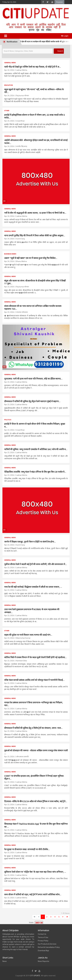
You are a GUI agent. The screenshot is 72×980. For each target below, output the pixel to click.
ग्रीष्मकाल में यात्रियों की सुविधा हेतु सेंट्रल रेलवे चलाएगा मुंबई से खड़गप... (32, 401)
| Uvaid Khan (20, 121)
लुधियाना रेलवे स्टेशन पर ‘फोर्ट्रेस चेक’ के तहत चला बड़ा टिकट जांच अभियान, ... (35, 872)
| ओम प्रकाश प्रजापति (22, 757)
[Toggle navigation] (6, 36)
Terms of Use (43, 937)
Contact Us (42, 934)
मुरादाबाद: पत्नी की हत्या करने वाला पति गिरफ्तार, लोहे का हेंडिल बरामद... (33, 379)
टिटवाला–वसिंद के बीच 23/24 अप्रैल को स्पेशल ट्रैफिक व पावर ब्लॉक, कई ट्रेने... (36, 801)
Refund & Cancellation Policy (49, 947)
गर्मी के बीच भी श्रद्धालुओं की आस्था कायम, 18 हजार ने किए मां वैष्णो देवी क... (35, 213)
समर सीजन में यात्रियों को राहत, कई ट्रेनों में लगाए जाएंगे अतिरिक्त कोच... (33, 894)
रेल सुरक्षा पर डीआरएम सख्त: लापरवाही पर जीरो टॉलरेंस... (27, 849)
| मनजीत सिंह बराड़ (21, 146)
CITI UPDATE (35, 976)
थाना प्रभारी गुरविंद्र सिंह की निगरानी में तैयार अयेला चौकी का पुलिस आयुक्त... (35, 236)
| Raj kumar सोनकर (22, 96)
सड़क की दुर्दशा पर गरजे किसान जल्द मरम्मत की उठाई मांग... (28, 635)
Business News (10, 254)
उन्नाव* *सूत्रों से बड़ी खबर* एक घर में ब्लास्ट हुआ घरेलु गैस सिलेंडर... (31, 258)
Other (7, 111)
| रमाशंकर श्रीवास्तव (22, 312)
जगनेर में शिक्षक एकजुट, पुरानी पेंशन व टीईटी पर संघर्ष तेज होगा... (30, 542)
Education (9, 85)
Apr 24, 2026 (9, 70)
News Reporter (44, 961)
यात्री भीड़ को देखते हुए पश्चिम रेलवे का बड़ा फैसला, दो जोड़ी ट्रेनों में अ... (33, 67)
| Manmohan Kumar (23, 638)
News (5, 961)
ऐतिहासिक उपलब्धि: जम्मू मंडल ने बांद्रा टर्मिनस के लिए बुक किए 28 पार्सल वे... (35, 472)
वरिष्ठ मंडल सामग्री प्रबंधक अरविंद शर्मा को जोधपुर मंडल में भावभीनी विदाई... (34, 680)
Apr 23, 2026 (9, 287)
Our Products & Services (47, 944)
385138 (39, 923)
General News (10, 63)
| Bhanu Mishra (21, 261)
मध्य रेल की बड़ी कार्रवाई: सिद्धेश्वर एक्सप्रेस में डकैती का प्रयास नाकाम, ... (33, 587)
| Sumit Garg (20, 239)
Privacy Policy (43, 941)
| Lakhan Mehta (21, 70)
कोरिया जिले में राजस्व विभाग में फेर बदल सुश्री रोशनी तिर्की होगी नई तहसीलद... (36, 657)
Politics (8, 420)
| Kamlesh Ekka (21, 661)
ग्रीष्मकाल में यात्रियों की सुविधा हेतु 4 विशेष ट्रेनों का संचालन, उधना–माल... (33, 728)
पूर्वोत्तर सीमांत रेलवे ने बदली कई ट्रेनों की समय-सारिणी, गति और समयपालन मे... (36, 564)
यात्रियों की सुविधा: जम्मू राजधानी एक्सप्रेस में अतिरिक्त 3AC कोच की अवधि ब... (36, 449)
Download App (43, 951)
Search (60, 51)
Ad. (4, 201)
